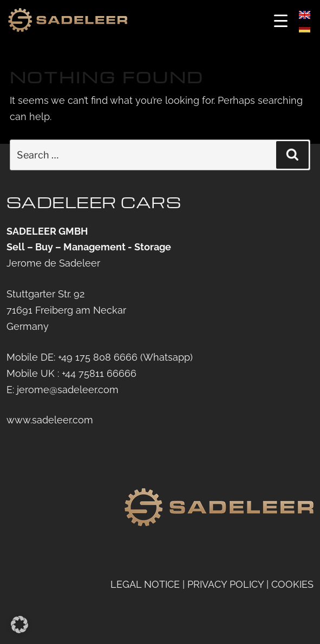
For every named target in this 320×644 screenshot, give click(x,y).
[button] (19, 625)
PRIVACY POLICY (226, 584)
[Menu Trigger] (281, 20)
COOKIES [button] (292, 584)
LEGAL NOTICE (145, 584)
